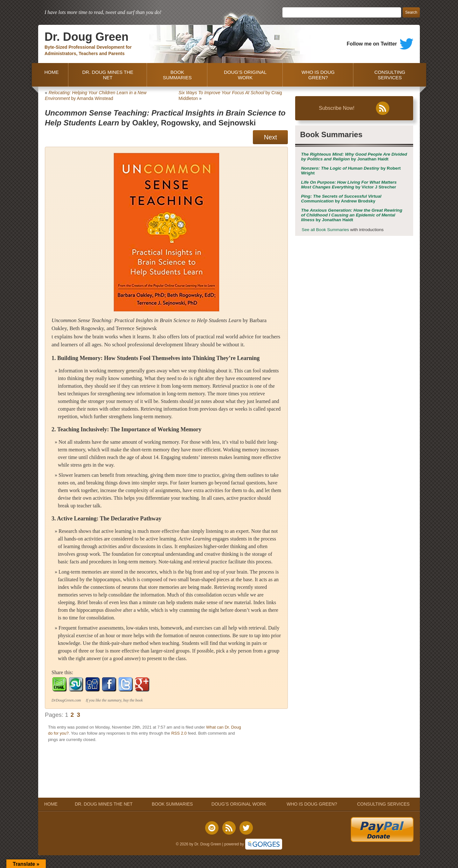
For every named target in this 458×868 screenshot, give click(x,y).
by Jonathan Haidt (354, 157)
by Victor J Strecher (349, 185)
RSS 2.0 (179, 733)
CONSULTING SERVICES (390, 75)
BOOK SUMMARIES (177, 75)
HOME (50, 75)
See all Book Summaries (325, 230)
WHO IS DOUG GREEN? (318, 75)
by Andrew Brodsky (341, 199)
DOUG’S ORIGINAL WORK (245, 75)
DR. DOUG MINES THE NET (108, 75)
